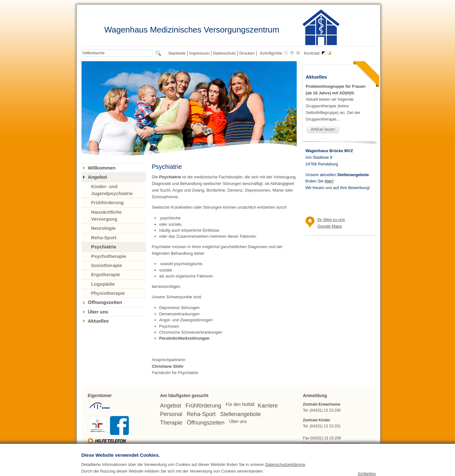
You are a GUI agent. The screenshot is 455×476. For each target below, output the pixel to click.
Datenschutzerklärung (285, 474)
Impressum (199, 53)
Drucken (247, 53)
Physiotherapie (108, 293)
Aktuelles (98, 321)
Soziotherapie (106, 265)
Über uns (98, 312)
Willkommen (102, 168)
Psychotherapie (109, 256)
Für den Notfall (240, 405)
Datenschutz (224, 53)
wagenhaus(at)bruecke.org (338, 444)
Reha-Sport (104, 238)
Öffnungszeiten (105, 302)
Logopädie (103, 284)
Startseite (177, 53)
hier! (329, 181)
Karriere (268, 406)
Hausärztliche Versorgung (106, 215)
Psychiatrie (104, 247)
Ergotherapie (106, 274)
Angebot (97, 177)
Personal (171, 414)
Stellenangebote (241, 414)
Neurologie (103, 228)
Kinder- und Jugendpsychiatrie (112, 190)
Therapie (171, 423)
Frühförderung (107, 202)
